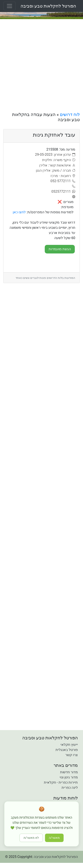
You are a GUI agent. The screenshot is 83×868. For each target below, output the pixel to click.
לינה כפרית (70, 788)
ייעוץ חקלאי (69, 745)
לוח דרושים (70, 114)
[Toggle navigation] (10, 6)
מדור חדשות (69, 772)
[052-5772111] (63, 181)
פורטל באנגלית (67, 750)
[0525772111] (63, 192)
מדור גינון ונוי (69, 777)
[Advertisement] (41, 66)
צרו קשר (72, 755)
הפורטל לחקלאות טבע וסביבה (48, 6)
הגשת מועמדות (60, 249)
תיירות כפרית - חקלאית (61, 782)
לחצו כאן (19, 212)
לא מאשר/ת (31, 838)
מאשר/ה (54, 838)
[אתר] (73, 197)
